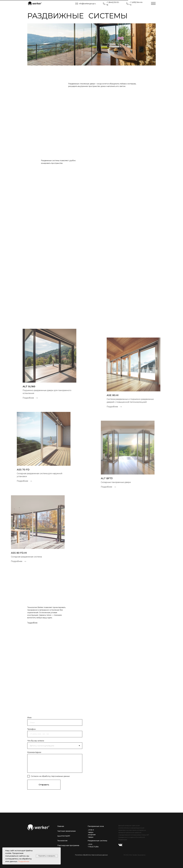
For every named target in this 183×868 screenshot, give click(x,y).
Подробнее (24, 861)
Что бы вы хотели (36, 741)
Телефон (32, 729)
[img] (35, 4)
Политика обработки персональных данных (91, 855)
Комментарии (34, 752)
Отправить (44, 785)
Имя (29, 718)
